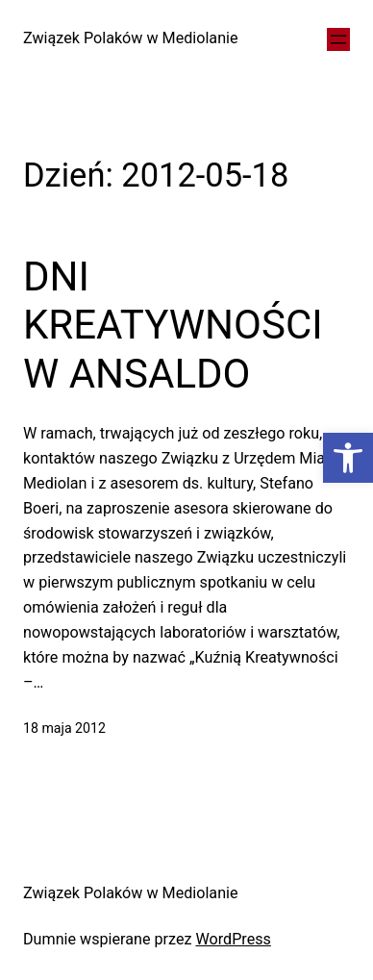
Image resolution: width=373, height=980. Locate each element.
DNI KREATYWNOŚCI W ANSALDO (173, 325)
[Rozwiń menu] (338, 39)
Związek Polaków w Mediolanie (131, 38)
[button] (348, 458)
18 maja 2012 (64, 728)
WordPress (233, 939)
